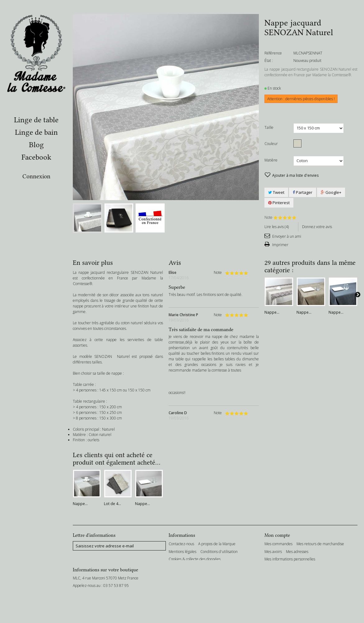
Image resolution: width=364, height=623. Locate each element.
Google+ (331, 192)
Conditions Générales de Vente (195, 567)
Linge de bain (36, 132)
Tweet (276, 192)
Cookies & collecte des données (195, 559)
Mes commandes (278, 544)
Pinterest (279, 203)
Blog (36, 145)
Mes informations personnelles (290, 559)
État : (269, 61)
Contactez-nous (181, 544)
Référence (273, 53)
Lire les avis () (277, 227)
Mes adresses (297, 552)
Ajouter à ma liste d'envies (295, 175)
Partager (303, 192)
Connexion (36, 176)
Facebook (36, 157)
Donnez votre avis (317, 227)
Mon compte (277, 535)
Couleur (272, 144)
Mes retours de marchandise (320, 544)
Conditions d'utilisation (219, 552)
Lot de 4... (112, 504)
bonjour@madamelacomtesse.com (115, 606)
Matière (271, 160)
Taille (269, 127)
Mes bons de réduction (283, 567)
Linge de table (36, 120)
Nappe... (272, 312)
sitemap (231, 567)
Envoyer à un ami (286, 236)
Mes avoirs (273, 552)
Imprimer (280, 245)
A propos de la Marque (217, 544)
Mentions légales (182, 552)
